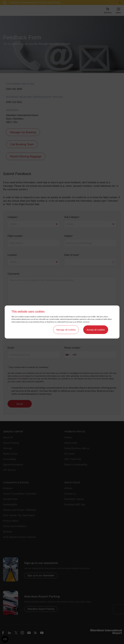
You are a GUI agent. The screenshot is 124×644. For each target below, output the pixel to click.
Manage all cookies (66, 330)
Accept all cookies (96, 330)
